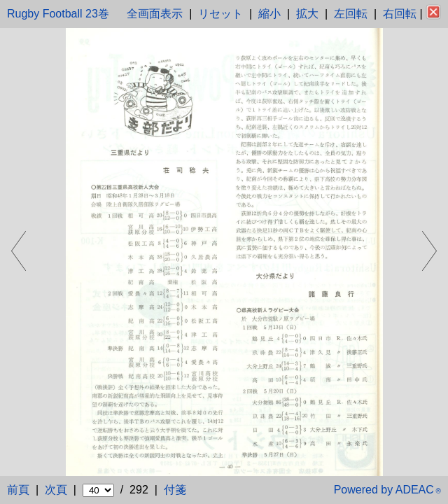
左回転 (351, 14)
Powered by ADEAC (387, 490)
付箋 (175, 490)
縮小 (269, 14)
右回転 (400, 14)
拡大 (307, 14)
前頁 (18, 490)
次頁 (56, 490)
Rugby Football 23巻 (58, 14)
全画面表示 (155, 14)
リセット (220, 14)
